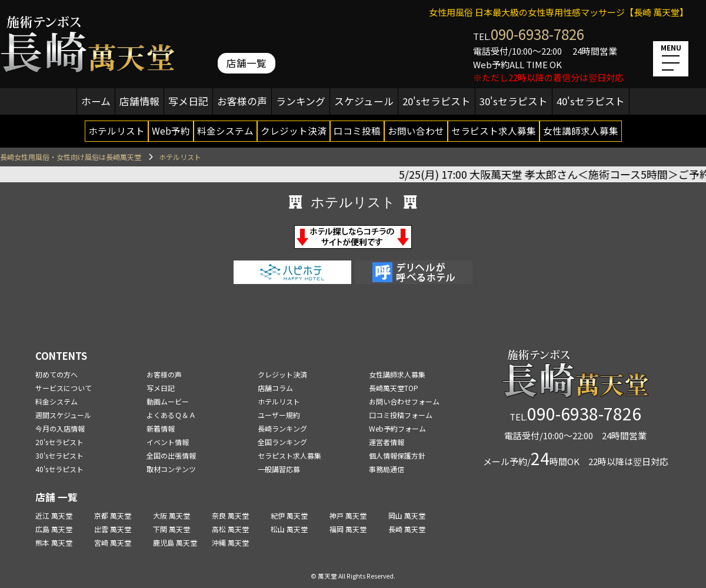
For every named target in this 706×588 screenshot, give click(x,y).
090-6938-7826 (537, 34)
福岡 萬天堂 (348, 529)
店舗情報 (139, 101)
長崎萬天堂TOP (394, 388)
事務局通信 (387, 469)
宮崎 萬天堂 (113, 542)
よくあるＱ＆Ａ (171, 415)
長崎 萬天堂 (407, 529)
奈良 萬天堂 (230, 515)
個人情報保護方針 (397, 455)
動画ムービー (168, 401)
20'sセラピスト (437, 101)
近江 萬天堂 (54, 515)
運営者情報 (387, 442)
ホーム (96, 101)
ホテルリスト (116, 131)
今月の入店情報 (60, 428)
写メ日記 (188, 101)
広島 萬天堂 (54, 529)
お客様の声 (242, 101)
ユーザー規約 (279, 415)
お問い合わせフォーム (404, 401)
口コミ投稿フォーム (401, 415)
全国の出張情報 (171, 455)
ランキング (301, 101)
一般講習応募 (279, 469)
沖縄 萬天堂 (230, 542)
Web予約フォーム (397, 428)
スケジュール (364, 101)
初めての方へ (56, 374)
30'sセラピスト (514, 101)
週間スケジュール (63, 415)
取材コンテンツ (171, 469)
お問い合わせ (416, 131)
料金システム (225, 131)
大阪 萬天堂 (171, 515)
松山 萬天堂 (289, 529)
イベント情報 (168, 442)
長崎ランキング (282, 428)
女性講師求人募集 (581, 131)
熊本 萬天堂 (54, 542)
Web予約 (171, 131)
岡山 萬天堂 (407, 515)
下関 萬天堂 (171, 529)
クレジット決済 (294, 131)
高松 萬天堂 (230, 529)
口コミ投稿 (357, 131)
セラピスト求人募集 (494, 131)
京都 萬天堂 (113, 515)
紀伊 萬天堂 (289, 515)
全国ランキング (282, 442)
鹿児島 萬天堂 (175, 542)
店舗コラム (275, 388)
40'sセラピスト (591, 101)
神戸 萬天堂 (348, 515)
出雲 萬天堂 (113, 529)
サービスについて (64, 388)
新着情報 (161, 428)
